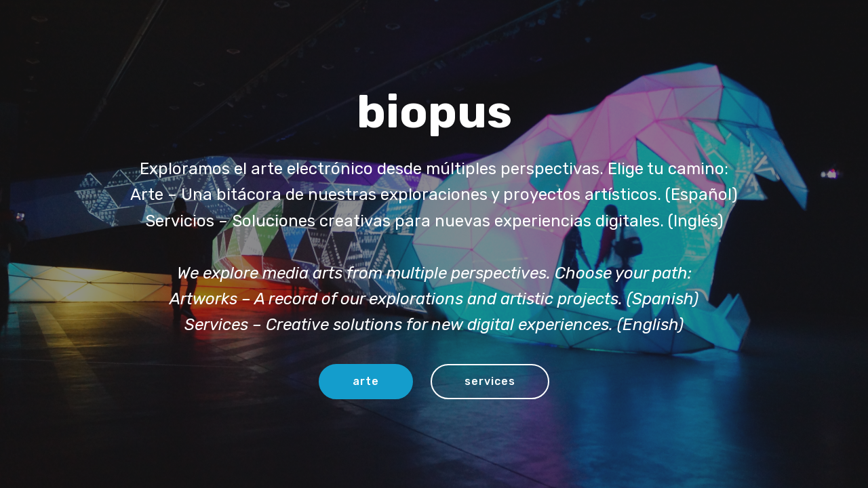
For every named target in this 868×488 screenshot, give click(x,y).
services (490, 381)
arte (366, 381)
